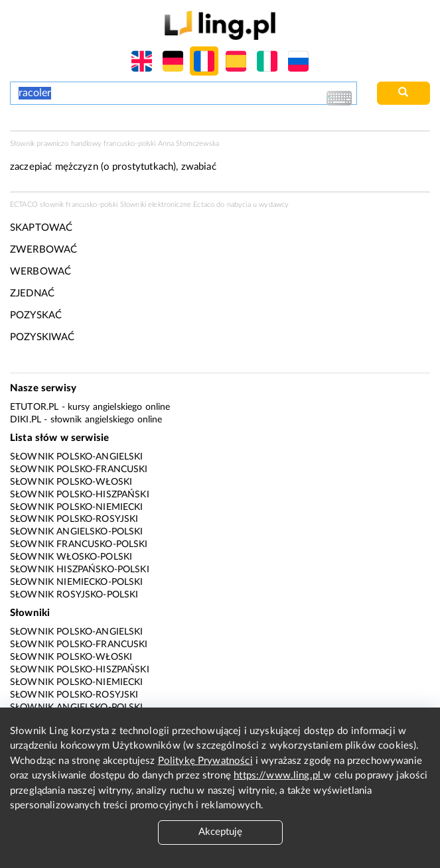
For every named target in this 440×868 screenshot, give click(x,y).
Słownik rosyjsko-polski (74, 595)
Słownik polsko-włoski (71, 482)
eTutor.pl (34, 407)
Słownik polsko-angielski (77, 457)
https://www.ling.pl (278, 775)
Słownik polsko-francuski (79, 469)
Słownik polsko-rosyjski (74, 519)
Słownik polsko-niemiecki (77, 507)
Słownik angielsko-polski (77, 532)
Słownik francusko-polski (79, 544)
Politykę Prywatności (205, 761)
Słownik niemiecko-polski (77, 582)
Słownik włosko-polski (71, 557)
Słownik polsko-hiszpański (80, 495)
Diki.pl (26, 420)
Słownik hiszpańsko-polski (80, 570)
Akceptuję (220, 832)
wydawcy (274, 205)
